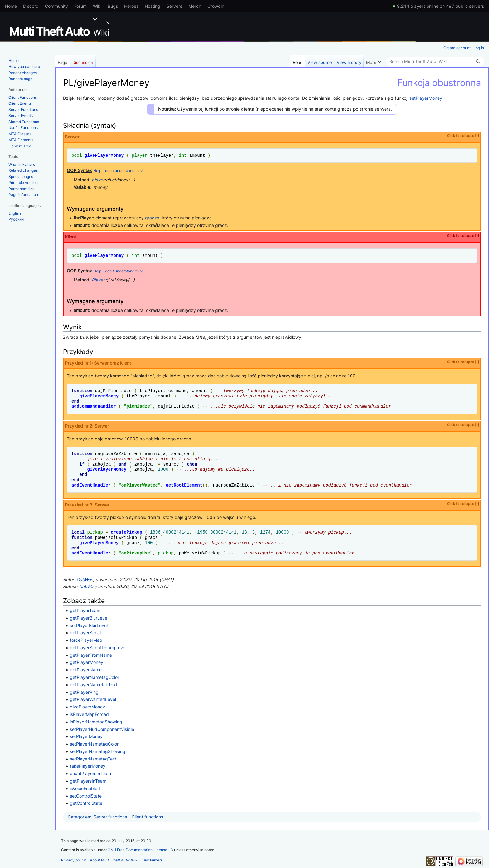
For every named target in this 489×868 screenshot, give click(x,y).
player (139, 155)
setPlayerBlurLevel (89, 625)
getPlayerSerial (85, 633)
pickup (95, 532)
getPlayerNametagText (94, 685)
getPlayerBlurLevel (89, 618)
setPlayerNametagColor (94, 744)
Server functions (110, 817)
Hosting (153, 6)
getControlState (86, 803)
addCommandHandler (94, 406)
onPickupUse (136, 553)
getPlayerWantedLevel (93, 699)
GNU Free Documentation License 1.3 (140, 850)
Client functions (147, 817)
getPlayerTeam (85, 610)
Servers (174, 6)
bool (77, 155)
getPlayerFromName (91, 655)
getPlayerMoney (87, 662)
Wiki (97, 6)
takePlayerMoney (88, 766)
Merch (195, 6)
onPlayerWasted (140, 485)
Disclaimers (152, 860)
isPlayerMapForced (89, 714)
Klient (272, 236)
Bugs (113, 6)
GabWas (85, 580)
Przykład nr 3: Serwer (272, 504)
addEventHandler (91, 485)
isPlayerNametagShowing (96, 722)
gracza (152, 218)
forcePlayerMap (86, 640)
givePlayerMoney (104, 155)
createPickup (126, 532)
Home (11, 6)
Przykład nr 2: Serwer (272, 426)
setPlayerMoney (426, 98)
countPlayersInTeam (90, 773)
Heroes (131, 6)
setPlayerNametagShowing (98, 751)
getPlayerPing (84, 692)
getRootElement (184, 485)
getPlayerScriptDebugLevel (98, 647)
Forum (80, 6)
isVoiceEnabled (85, 788)
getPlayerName (86, 670)
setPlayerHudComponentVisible (102, 729)
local (78, 532)
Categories (79, 817)
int (183, 155)
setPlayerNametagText (93, 759)
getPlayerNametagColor (94, 677)
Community (56, 6)
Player (98, 280)
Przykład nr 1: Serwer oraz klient (272, 363)
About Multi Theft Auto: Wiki (114, 860)
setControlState (86, 796)
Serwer (272, 136)
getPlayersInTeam (88, 781)
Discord (31, 6)
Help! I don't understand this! (118, 171)
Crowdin (216, 6)
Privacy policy (74, 860)
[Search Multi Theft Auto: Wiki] (435, 61)
